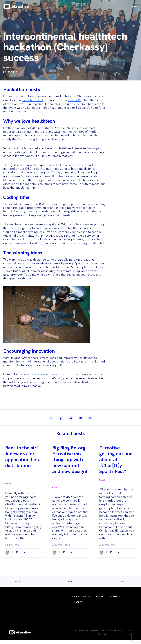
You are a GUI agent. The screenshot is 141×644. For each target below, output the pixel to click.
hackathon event (33, 100)
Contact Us (117, 596)
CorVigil (56, 172)
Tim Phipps (12, 72)
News (10, 68)
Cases (75, 596)
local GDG (76, 100)
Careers (79, 602)
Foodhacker (76, 165)
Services (87, 596)
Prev (20, 581)
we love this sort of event (45, 374)
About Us (101, 596)
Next (120, 581)
